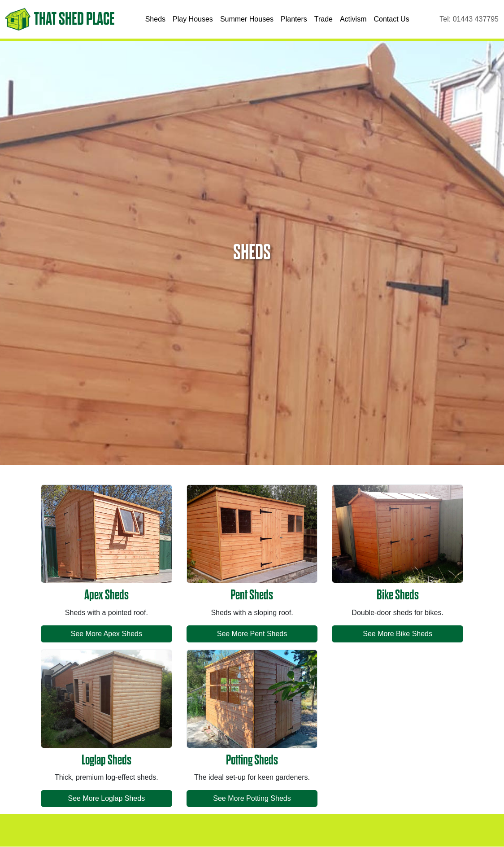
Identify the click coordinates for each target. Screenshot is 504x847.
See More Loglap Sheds (106, 798)
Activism (353, 19)
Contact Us (392, 19)
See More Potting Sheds (252, 798)
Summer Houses (247, 19)
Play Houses (193, 19)
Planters (294, 19)
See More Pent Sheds (252, 634)
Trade (324, 19)
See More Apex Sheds (106, 634)
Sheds (155, 19)
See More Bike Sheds (398, 634)
